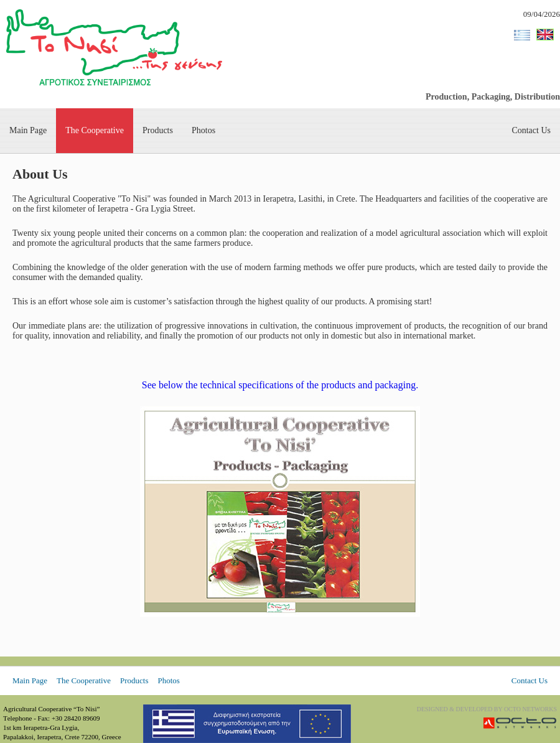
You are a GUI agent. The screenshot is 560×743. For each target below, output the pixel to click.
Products (158, 130)
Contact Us (531, 130)
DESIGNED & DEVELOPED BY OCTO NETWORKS (487, 709)
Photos (203, 130)
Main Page (28, 130)
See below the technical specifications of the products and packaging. (280, 385)
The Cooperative (95, 130)
